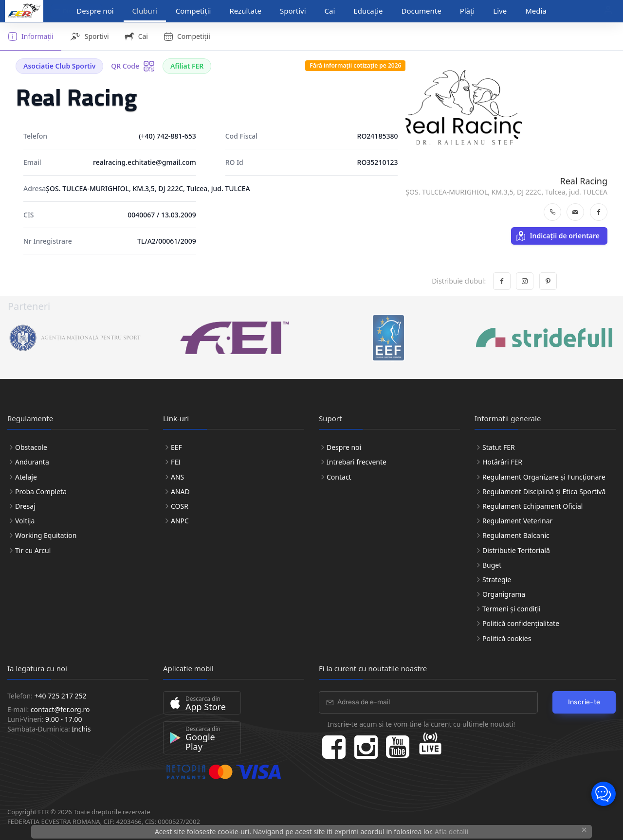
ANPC (180, 521)
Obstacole (31, 447)
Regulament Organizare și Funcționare (544, 477)
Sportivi (293, 11)
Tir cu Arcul (33, 550)
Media (536, 11)
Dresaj (25, 506)
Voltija (25, 521)
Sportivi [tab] (89, 36)
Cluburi (145, 11)
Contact (339, 477)
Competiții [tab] (187, 36)
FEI (176, 462)
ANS (177, 477)
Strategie (497, 580)
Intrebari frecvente (357, 462)
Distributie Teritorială (516, 550)
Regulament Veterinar (517, 521)
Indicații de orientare (558, 236)
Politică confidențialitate (521, 623)
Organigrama (504, 594)
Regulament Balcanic (516, 535)
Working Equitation (46, 535)
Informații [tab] (31, 36)
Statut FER (499, 447)
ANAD (180, 491)
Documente (421, 11)
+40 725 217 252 (61, 696)
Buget (492, 565)
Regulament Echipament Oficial (532, 506)
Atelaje (26, 477)
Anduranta (32, 462)
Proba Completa (41, 491)
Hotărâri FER (502, 462)
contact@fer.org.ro (60, 709)
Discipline (72, 11)
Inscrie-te (584, 702)
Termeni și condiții (512, 609)
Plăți (467, 11)
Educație (368, 11)
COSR (180, 506)
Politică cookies (507, 638)
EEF (176, 447)
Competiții (193, 11)
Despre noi (344, 447)
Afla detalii (451, 831)
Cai (330, 11)
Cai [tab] (136, 36)
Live (500, 11)
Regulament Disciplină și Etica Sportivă (544, 491)
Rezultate (245, 11)
